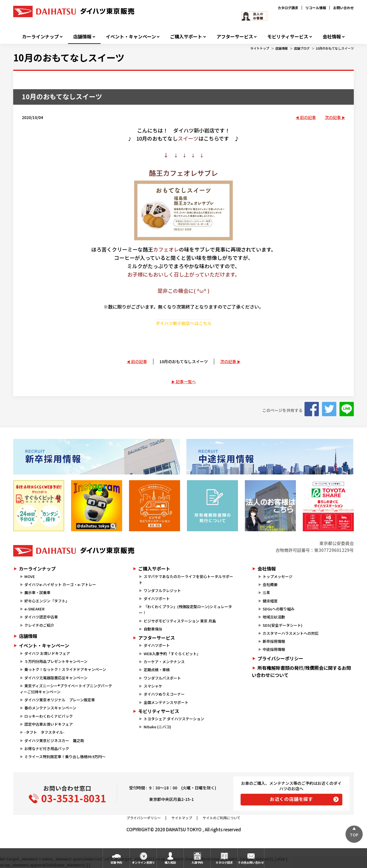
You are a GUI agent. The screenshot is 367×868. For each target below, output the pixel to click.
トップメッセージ (278, 576)
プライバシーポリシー (280, 658)
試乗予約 (116, 862)
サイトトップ (260, 48)
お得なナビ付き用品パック (49, 749)
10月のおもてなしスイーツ (335, 48)
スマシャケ (153, 686)
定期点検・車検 (157, 670)
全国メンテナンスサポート (166, 702)
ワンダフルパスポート (162, 678)
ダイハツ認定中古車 (41, 617)
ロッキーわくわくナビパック (49, 716)
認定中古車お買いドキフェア (49, 724)
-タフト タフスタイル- (44, 732)
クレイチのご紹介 (39, 625)
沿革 (266, 592)
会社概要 (270, 584)
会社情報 (332, 37)
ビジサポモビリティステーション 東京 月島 (180, 621)
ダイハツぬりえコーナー (164, 694)
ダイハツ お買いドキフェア (47, 653)
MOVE (30, 576)
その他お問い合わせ (251, 862)
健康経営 (270, 601)
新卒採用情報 (274, 641)
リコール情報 (316, 8)
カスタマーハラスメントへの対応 (291, 633)
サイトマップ (182, 818)
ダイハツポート (157, 599)
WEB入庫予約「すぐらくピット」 (172, 654)
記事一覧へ (186, 382)
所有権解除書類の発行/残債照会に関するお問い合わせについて (301, 672)
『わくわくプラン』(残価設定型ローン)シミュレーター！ (185, 610)
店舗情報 (82, 37)
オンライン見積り (143, 862)
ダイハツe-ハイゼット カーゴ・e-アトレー (60, 584)
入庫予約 (197, 862)
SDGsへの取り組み (279, 609)
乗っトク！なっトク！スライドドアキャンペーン (65, 669)
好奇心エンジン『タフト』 (47, 601)
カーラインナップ (40, 37)
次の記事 (333, 117)
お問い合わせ (343, 8)
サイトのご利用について (222, 818)
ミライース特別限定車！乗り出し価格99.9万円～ (65, 757)
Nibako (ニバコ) (157, 727)
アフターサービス (235, 37)
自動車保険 (153, 629)
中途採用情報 (274, 649)
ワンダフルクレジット (162, 590)
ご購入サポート (186, 37)
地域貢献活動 (274, 617)
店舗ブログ (302, 48)
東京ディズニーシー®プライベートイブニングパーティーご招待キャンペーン (66, 689)
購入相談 (170, 862)
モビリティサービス (288, 37)
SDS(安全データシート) (283, 625)
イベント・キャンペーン (131, 37)
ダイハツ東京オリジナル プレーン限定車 (60, 700)
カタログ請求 (288, 8)
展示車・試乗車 (37, 592)
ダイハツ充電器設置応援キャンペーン (56, 678)
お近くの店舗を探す (291, 799)
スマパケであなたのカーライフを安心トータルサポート (186, 579)
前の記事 (308, 117)
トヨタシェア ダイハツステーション (174, 719)
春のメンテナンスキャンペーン (50, 708)
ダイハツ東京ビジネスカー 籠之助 (54, 740)
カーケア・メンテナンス (164, 662)
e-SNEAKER (34, 609)
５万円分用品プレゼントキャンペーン (56, 661)
